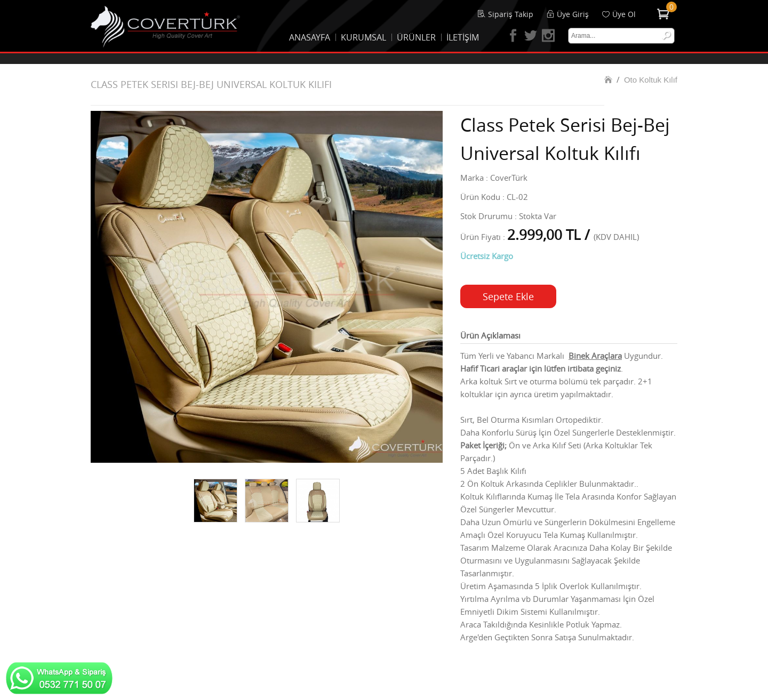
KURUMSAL (363, 37)
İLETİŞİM (463, 37)
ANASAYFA (310, 37)
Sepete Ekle (508, 296)
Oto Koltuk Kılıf (651, 80)
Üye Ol (624, 14)
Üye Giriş (573, 14)
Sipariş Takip (511, 14)
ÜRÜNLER (416, 37)
